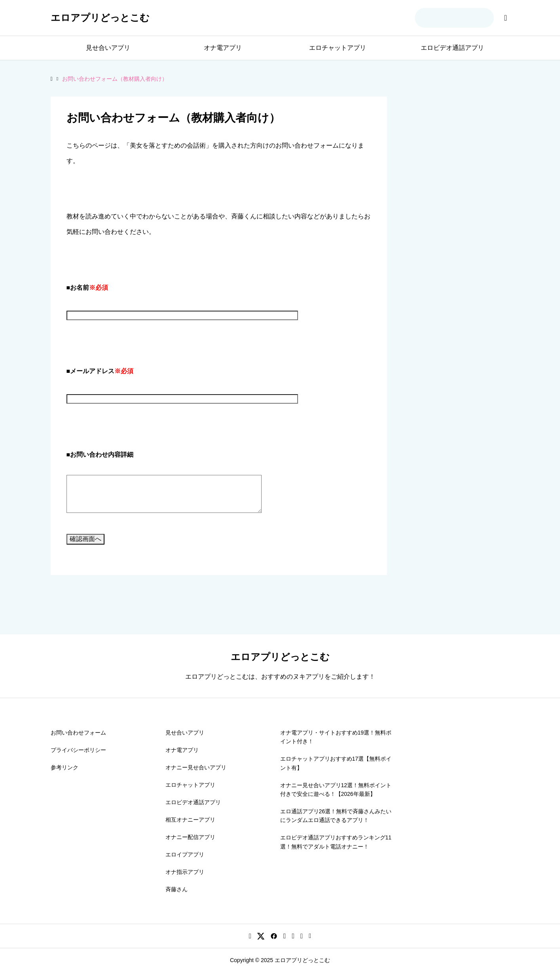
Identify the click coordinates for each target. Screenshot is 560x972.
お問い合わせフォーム (78, 733)
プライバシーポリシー (78, 750)
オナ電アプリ (223, 48)
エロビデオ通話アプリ (452, 48)
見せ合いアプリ (108, 48)
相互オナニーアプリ (190, 820)
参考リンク (65, 767)
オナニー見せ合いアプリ (196, 767)
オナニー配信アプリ (190, 837)
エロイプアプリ (185, 854)
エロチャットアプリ (338, 48)
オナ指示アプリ (185, 872)
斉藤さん (177, 889)
